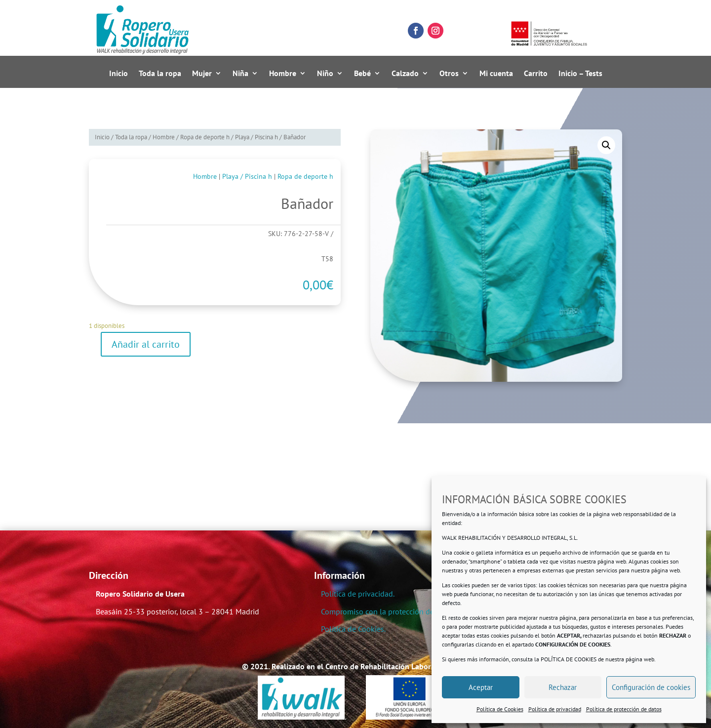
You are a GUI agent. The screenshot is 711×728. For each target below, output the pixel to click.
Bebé (362, 74)
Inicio (118, 74)
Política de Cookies (500, 709)
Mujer (202, 74)
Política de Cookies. (353, 629)
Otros (449, 74)
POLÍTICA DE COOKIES (569, 659)
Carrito (536, 74)
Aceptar (481, 687)
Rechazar (563, 687)
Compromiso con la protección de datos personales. (408, 611)
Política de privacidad (555, 709)
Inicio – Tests (580, 74)
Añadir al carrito (146, 344)
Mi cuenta (496, 74)
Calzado (405, 74)
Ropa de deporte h (205, 137)
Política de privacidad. (358, 594)
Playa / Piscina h (257, 137)
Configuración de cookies (651, 687)
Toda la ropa (160, 74)
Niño (325, 74)
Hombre (283, 74)
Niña (240, 74)
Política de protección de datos (624, 709)
